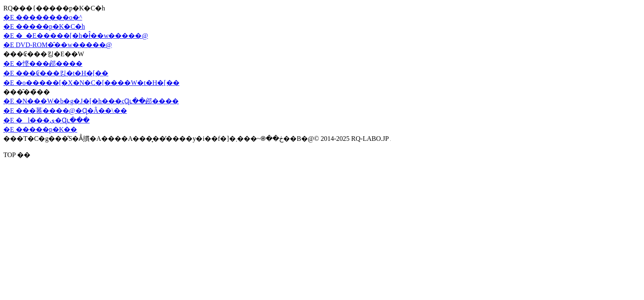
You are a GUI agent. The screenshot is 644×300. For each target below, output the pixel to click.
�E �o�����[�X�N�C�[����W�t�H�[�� (91, 83)
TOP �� (17, 155)
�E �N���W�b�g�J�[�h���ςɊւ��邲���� (91, 101)
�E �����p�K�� (40, 129)
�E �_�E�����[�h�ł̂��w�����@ (76, 36)
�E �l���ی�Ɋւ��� (46, 120)
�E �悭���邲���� (43, 64)
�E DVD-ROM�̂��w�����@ (58, 45)
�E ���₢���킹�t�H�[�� (56, 73)
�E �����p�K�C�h (44, 26)
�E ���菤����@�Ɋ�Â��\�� (65, 111)
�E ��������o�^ (43, 17)
